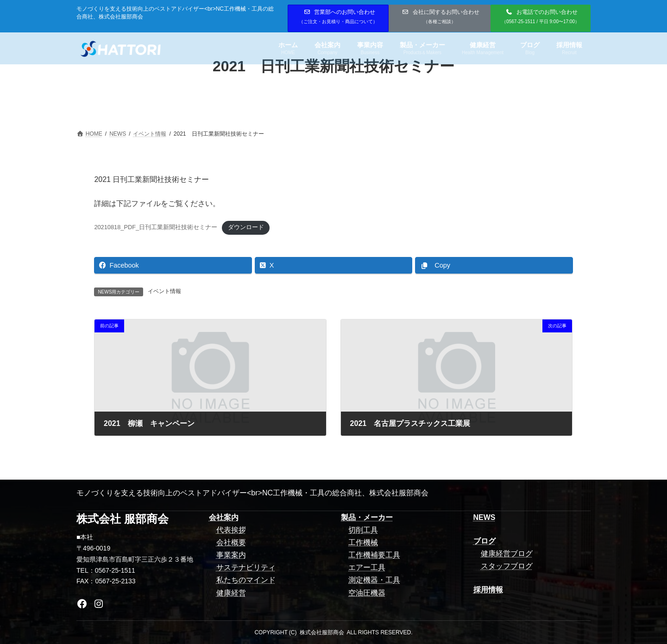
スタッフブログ (507, 566)
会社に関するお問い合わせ (441, 16)
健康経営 (231, 593)
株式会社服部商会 (322, 632)
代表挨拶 (231, 530)
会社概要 (231, 542)
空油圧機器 (367, 593)
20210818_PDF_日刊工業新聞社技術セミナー (156, 227)
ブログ (485, 541)
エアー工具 (367, 567)
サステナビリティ (246, 567)
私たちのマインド (246, 580)
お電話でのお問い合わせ (541, 16)
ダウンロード (246, 227)
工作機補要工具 (374, 555)
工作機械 (363, 542)
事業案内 (231, 555)
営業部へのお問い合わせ (338, 16)
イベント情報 (164, 291)
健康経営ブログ (507, 553)
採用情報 (488, 590)
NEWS (485, 517)
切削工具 (363, 530)
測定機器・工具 (374, 580)
